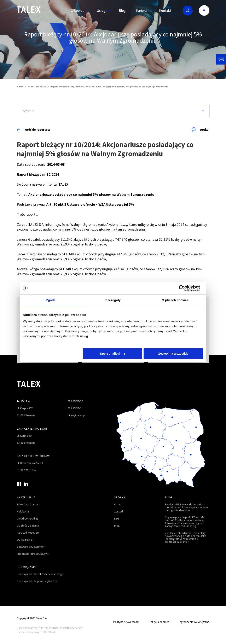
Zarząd (118, 511)
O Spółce (79, 11)
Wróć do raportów (33, 130)
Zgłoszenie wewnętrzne (194, 622)
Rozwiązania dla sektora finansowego (40, 574)
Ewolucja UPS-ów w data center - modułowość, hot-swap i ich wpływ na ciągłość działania (186, 507)
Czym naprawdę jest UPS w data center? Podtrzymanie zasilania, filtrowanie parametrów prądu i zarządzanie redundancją (185, 522)
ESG (117, 518)
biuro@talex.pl (76, 415)
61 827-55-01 (75, 408)
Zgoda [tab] (51, 300)
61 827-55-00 (75, 401)
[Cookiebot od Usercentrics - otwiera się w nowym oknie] (185, 288)
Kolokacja (23, 511)
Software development (31, 547)
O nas (118, 504)
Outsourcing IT (26, 540)
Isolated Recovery (28, 533)
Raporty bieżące (37, 86)
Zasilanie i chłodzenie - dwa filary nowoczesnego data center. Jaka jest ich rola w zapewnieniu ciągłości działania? (186, 537)
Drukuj (201, 130)
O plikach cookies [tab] (175, 300)
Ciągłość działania (28, 526)
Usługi (103, 11)
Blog (122, 11)
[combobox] (113, 111)
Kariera (142, 11)
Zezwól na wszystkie (173, 353)
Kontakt (165, 11)
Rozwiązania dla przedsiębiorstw (37, 581)
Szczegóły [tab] (113, 300)
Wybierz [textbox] (28, 111)
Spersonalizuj (112, 353)
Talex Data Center (28, 504)
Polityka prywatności (126, 622)
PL (204, 10)
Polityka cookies (159, 622)
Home (20, 86)
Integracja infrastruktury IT (33, 554)
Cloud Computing (27, 518)
